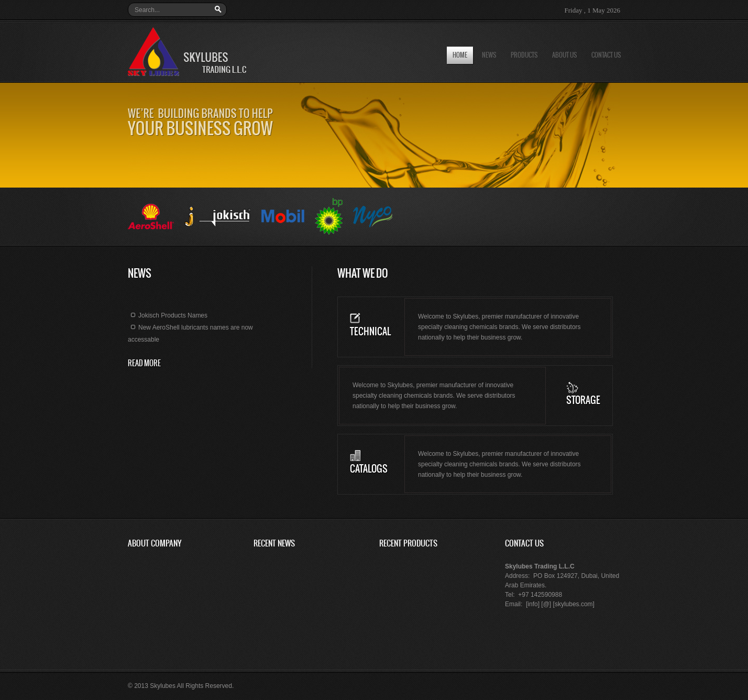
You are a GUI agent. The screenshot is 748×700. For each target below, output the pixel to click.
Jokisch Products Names (168, 318)
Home (460, 55)
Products (524, 55)
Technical (370, 332)
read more (144, 364)
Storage (583, 401)
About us (564, 55)
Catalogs (369, 469)
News (489, 55)
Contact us (606, 55)
